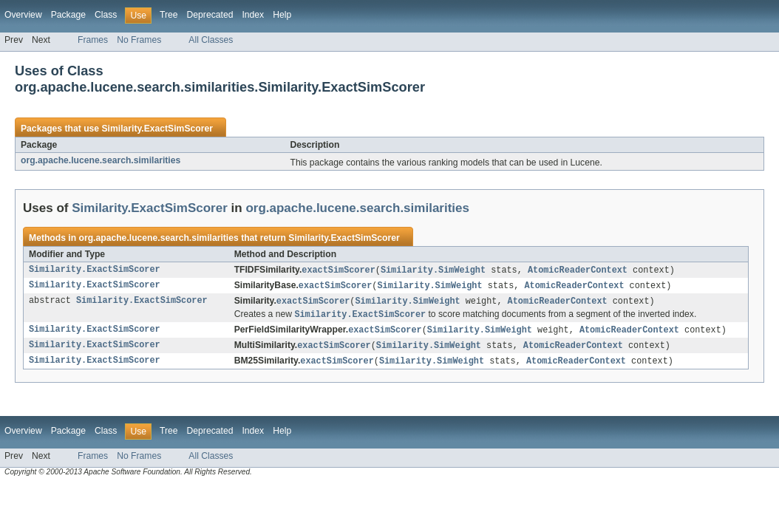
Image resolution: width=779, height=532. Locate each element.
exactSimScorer (339, 270)
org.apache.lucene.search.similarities (101, 160)
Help (282, 15)
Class (106, 15)
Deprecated (210, 15)
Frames (93, 40)
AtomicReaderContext (578, 270)
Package (68, 15)
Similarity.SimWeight (433, 270)
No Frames (139, 40)
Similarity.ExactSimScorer (157, 129)
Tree (169, 15)
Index (253, 15)
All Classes (211, 40)
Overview (23, 15)
